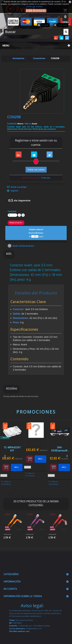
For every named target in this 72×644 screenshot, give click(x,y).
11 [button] (31, 495)
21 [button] (56, 495)
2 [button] (9, 495)
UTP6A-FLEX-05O (7, 534)
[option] (12, 454)
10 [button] (29, 495)
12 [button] (34, 495)
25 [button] (66, 495)
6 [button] (19, 495)
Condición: (12, 124)
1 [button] (6, 495)
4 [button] (14, 495)
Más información (40, 11)
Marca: (28, 124)
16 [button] (43, 495)
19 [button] (51, 495)
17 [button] (46, 495)
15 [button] (41, 495)
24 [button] (63, 495)
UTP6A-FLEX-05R (52, 534)
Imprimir (15, 191)
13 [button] (36, 495)
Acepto (29, 11)
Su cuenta (45, 25)
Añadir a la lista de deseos (23, 246)
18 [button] (48, 495)
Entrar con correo (36, 170)
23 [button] (61, 495)
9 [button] (26, 495)
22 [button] (58, 495)
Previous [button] (5, 456)
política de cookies (35, 7)
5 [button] (16, 495)
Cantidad (12, 211)
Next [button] (67, 456)
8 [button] (24, 495)
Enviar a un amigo (19, 187)
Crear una (46, 178)
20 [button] (53, 495)
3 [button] (11, 495)
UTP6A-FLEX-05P (30, 534)
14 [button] (38, 495)
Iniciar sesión (62, 25)
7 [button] (21, 495)
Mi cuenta (10, 589)
